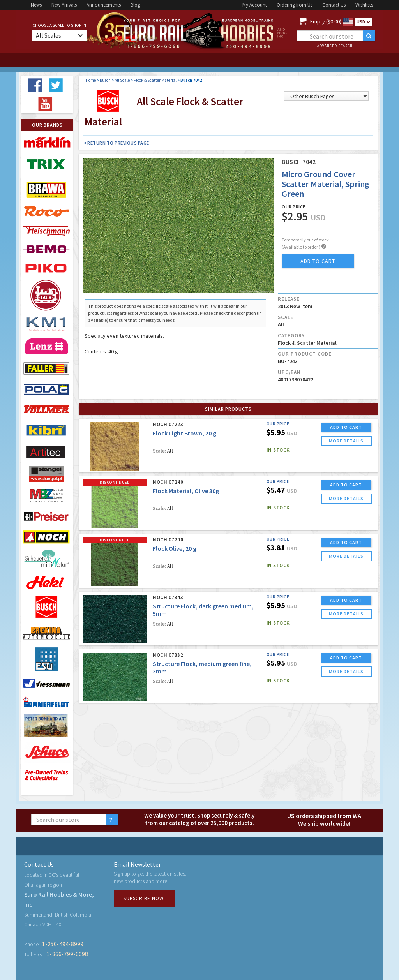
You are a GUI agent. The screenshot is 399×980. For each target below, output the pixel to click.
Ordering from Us (295, 5)
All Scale (122, 80)
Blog (135, 5)
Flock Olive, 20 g (175, 548)
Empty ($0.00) (326, 21)
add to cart (318, 261)
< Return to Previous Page (116, 143)
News (36, 5)
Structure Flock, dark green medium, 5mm (203, 610)
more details (346, 441)
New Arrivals (64, 5)
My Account (255, 5)
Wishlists (364, 5)
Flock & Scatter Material (155, 80)
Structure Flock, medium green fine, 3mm (202, 667)
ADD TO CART (346, 427)
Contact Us (334, 5)
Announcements (104, 5)
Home (91, 80)
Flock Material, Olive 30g (186, 491)
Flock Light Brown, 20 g (184, 433)
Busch (105, 80)
